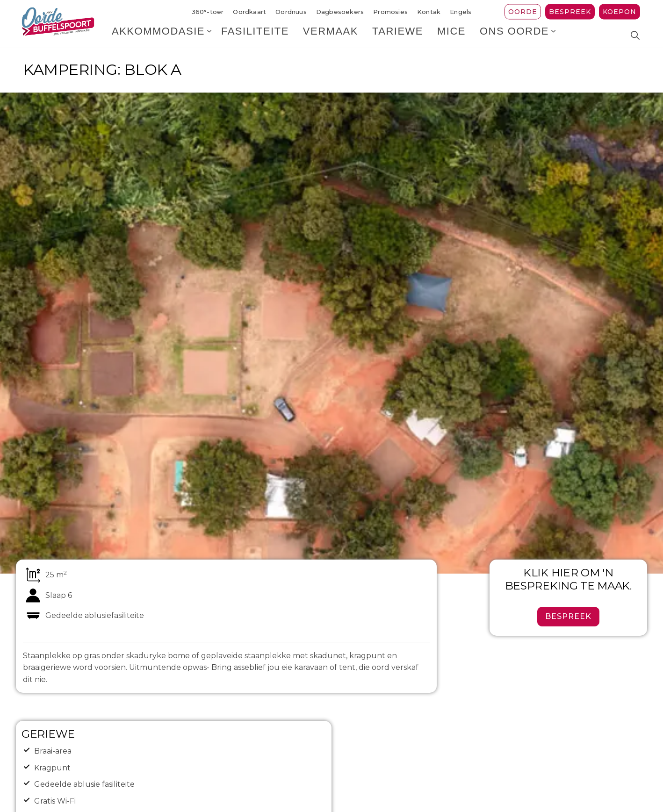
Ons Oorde (514, 35)
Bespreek (570, 12)
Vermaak (331, 35)
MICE (451, 35)
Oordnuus (291, 12)
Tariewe (398, 35)
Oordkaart (249, 12)
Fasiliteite (255, 35)
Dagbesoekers (340, 12)
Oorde (523, 12)
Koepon (620, 12)
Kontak (429, 12)
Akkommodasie (158, 35)
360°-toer (208, 12)
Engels (461, 12)
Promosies (390, 12)
